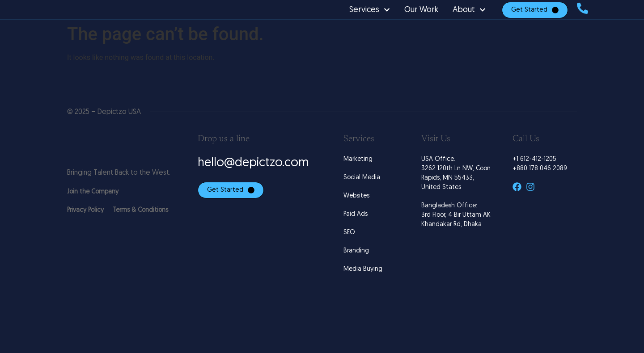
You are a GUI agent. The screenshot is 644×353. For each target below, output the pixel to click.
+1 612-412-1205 (534, 180)
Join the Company (93, 212)
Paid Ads (356, 235)
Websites (356, 217)
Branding (356, 272)
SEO (349, 254)
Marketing (358, 180)
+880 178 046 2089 (540, 190)
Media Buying (363, 290)
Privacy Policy (85, 231)
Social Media (362, 199)
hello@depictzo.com (253, 184)
